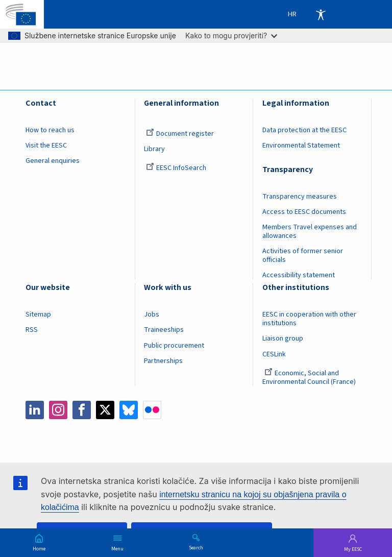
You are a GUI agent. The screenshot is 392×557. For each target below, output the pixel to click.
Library (154, 149)
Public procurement (174, 346)
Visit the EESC (46, 146)
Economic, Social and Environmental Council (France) (310, 378)
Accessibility (321, 14)
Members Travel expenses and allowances (310, 232)
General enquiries (53, 161)
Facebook (82, 410)
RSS (32, 330)
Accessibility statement (299, 275)
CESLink (274, 354)
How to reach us (50, 130)
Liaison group (283, 338)
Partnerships (163, 361)
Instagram (58, 410)
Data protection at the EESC (304, 130)
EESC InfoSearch (176, 168)
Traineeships (164, 330)
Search (196, 547)
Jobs (152, 314)
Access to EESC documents (304, 212)
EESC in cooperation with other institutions (309, 319)
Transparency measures (300, 197)
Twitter (105, 410)
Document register (180, 134)
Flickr (152, 410)
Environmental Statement (301, 146)
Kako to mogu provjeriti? (231, 35)
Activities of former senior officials (303, 256)
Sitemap (38, 314)
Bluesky (129, 410)
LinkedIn (35, 410)
